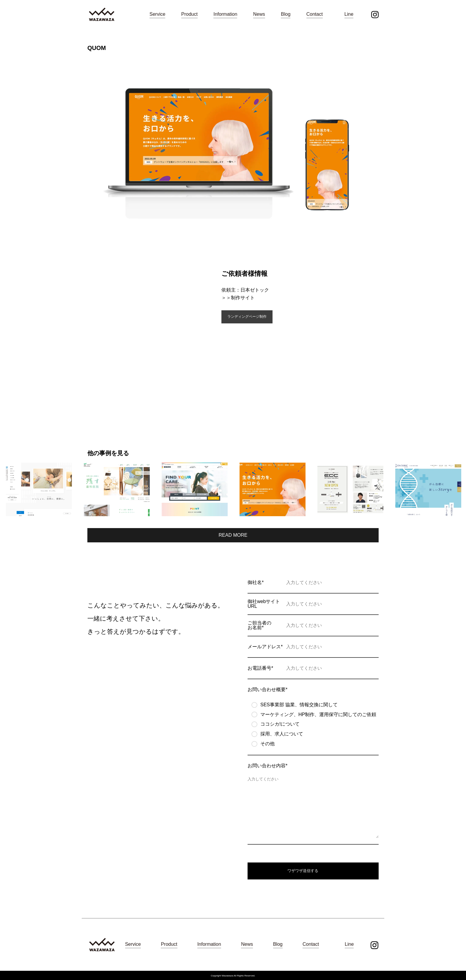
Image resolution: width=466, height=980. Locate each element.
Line (349, 14)
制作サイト (243, 298)
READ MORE (233, 535)
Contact (315, 14)
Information (225, 14)
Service (157, 14)
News (259, 14)
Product (189, 14)
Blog (286, 14)
